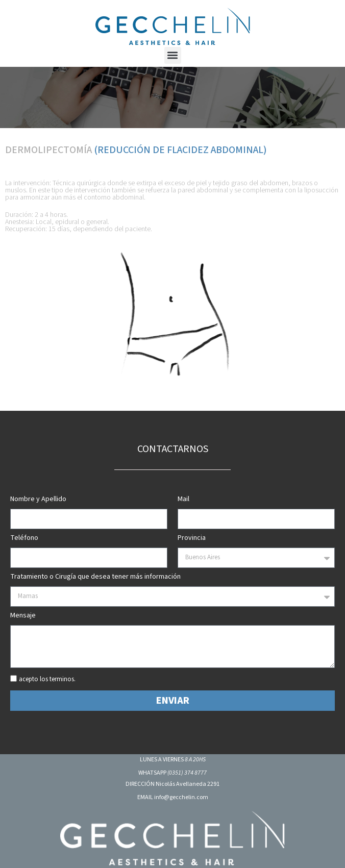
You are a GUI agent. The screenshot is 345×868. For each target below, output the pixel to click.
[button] (173, 55)
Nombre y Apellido (38, 500)
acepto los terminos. (47, 680)
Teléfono (24, 539)
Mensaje (23, 616)
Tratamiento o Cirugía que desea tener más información (95, 577)
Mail (183, 500)
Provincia (192, 539)
